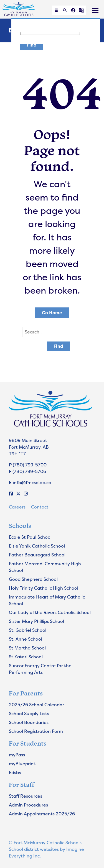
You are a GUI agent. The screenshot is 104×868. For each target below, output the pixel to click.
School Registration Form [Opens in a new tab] (36, 731)
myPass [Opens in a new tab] (17, 755)
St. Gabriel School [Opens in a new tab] (28, 630)
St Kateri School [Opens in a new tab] (26, 657)
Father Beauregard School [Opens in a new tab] (37, 555)
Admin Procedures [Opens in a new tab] (28, 805)
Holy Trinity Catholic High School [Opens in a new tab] (44, 588)
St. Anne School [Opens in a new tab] (26, 639)
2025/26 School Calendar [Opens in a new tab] (36, 705)
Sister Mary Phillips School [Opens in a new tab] (36, 621)
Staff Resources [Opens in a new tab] (26, 796)
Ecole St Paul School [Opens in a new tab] (30, 537)
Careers (17, 507)
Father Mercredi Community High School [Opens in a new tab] (45, 567)
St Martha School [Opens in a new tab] (27, 648)
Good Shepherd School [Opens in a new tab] (33, 579)
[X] (18, 494)
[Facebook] (11, 494)
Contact (40, 507)
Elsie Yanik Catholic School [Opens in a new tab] (37, 546)
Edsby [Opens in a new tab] (15, 772)
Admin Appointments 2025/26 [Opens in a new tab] (42, 814)
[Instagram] (26, 494)
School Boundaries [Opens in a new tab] (29, 722)
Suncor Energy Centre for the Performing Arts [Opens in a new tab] (40, 669)
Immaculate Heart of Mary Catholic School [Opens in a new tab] (47, 600)
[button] (57, 10)
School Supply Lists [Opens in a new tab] (29, 713)
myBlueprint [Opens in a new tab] (22, 764)
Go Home (52, 313)
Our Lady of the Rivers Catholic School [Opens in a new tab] (50, 612)
